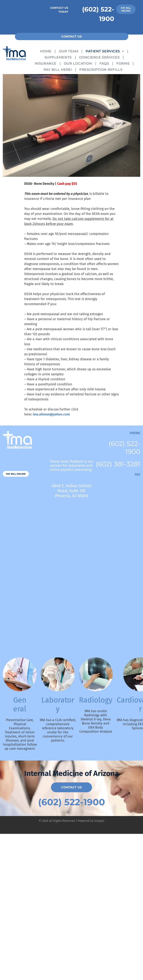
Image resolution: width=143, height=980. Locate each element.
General (20, 705)
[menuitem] (47, 51)
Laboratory (58, 705)
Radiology (96, 700)
